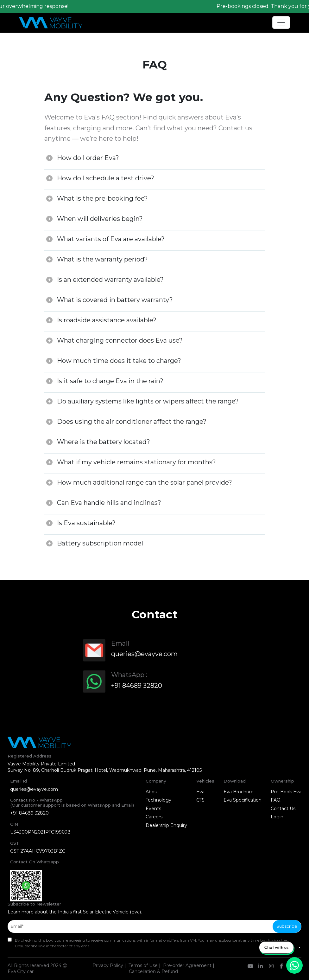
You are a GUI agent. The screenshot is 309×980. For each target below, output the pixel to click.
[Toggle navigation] (281, 23)
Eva (200, 792)
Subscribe (287, 926)
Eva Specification (243, 800)
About (152, 792)
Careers (154, 817)
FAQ (276, 800)
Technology (158, 800)
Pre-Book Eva (286, 792)
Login (277, 817)
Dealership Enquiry (166, 825)
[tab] (154, 159)
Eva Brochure (239, 792)
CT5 (200, 800)
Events (153, 809)
